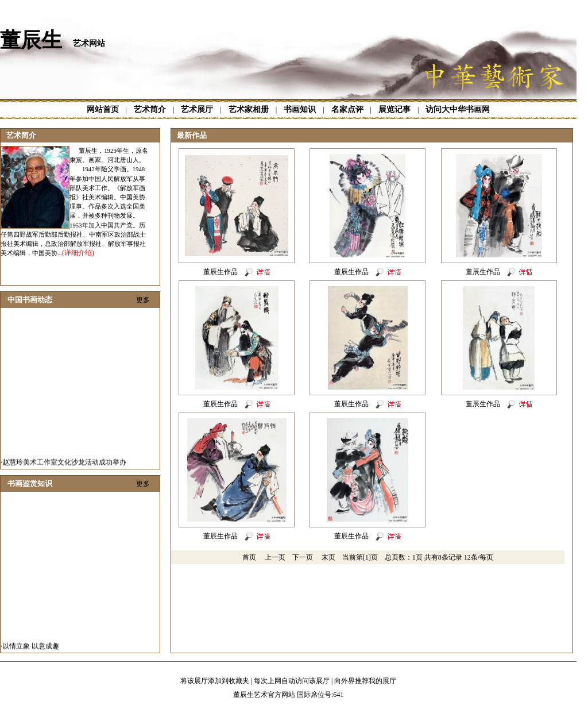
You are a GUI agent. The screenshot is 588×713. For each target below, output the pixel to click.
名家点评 (347, 109)
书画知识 (300, 109)
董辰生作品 (220, 272)
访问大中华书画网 (458, 109)
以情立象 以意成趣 (31, 649)
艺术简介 (150, 109)
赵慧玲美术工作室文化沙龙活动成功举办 (64, 465)
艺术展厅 (197, 109)
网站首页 (103, 109)
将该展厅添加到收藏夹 (215, 681)
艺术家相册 (249, 109)
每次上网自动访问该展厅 (292, 681)
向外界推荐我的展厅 (365, 681)
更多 (143, 300)
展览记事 (394, 109)
